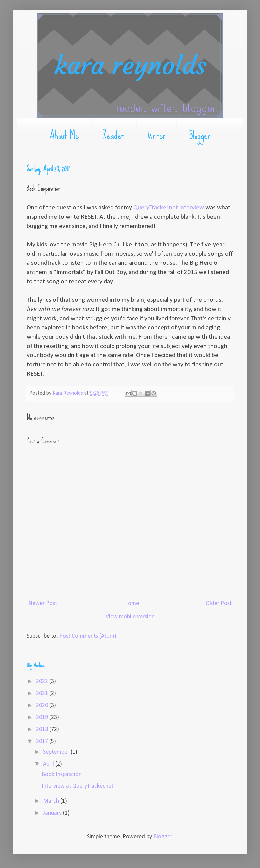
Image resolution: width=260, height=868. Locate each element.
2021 (43, 693)
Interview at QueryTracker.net (77, 786)
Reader (113, 135)
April (49, 764)
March (52, 801)
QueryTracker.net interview (169, 208)
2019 (43, 717)
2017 (43, 741)
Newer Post (43, 603)
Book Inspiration (62, 774)
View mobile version (130, 617)
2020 (43, 705)
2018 (43, 729)
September (57, 752)
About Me (64, 135)
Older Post (219, 603)
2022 (43, 681)
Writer (156, 135)
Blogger (200, 135)
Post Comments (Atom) (88, 636)
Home (131, 603)
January (53, 813)
